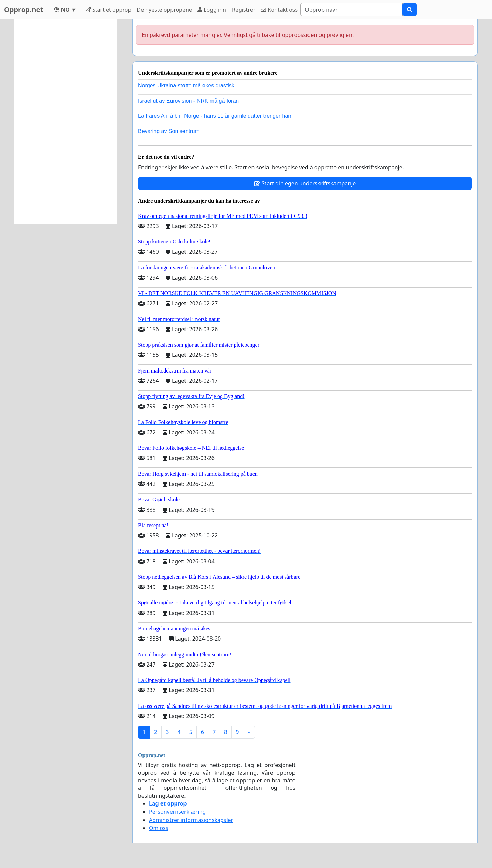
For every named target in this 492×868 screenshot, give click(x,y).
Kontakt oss (279, 10)
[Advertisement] (66, 122)
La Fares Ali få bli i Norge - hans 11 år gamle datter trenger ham (215, 116)
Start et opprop (108, 10)
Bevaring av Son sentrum (169, 131)
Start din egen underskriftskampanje (305, 183)
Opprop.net (24, 9)
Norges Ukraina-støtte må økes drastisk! (187, 86)
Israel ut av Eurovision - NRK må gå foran (188, 101)
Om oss (159, 828)
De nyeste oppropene (164, 10)
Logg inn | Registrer (226, 10)
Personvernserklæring (177, 812)
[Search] (352, 10)
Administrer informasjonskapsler (191, 820)
